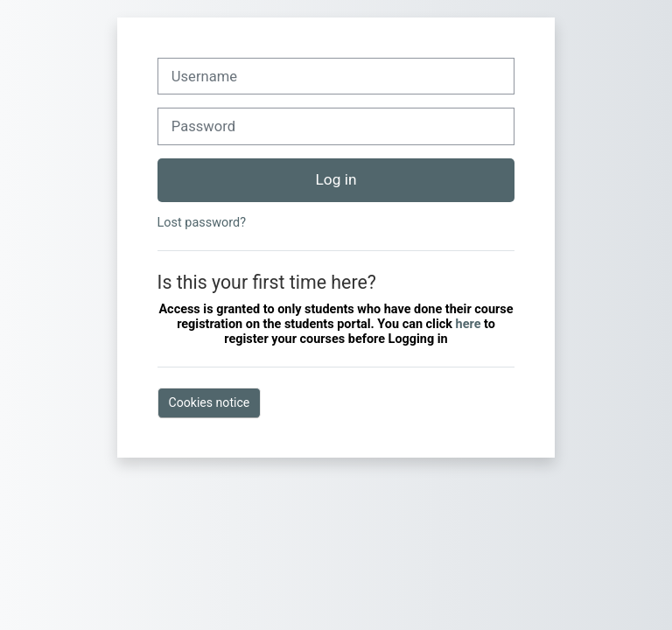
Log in (336, 179)
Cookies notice (210, 402)
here (470, 324)
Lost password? (202, 223)
